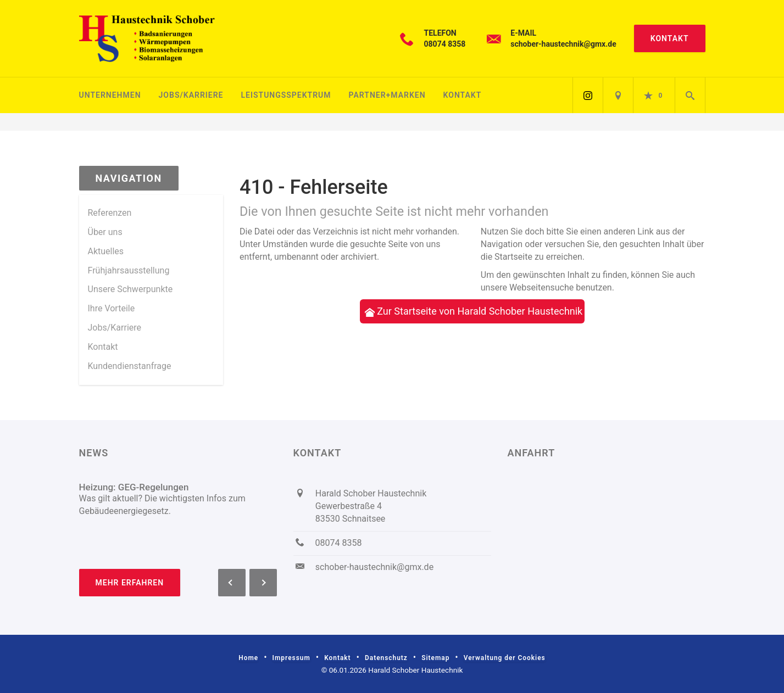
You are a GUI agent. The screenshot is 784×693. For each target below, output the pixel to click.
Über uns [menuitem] (105, 232)
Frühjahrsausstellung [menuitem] (129, 270)
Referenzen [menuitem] (110, 213)
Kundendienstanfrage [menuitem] (130, 366)
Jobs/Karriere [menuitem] (115, 328)
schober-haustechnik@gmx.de (563, 44)
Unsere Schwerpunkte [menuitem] (130, 289)
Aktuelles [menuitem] (106, 251)
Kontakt (670, 38)
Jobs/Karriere (191, 95)
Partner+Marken (387, 95)
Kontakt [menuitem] (103, 347)
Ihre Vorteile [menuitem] (112, 308)
